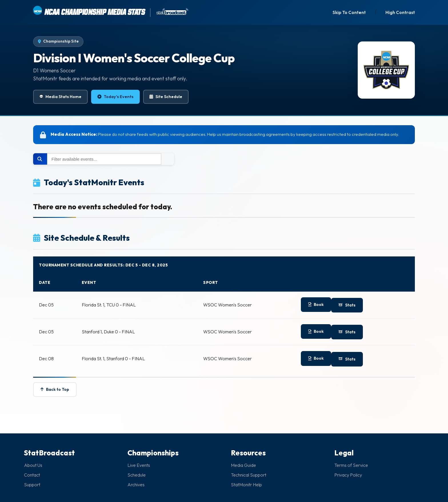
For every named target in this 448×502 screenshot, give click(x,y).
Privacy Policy (348, 475)
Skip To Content (349, 12)
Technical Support (249, 475)
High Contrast (400, 12)
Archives (136, 485)
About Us (33, 465)
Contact (32, 475)
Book (316, 304)
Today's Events (115, 97)
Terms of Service (351, 465)
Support (32, 485)
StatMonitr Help (246, 485)
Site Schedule (166, 97)
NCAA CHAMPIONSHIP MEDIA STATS (89, 11)
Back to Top (55, 389)
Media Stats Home (60, 97)
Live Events (139, 465)
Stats (347, 305)
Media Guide (243, 465)
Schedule (137, 475)
